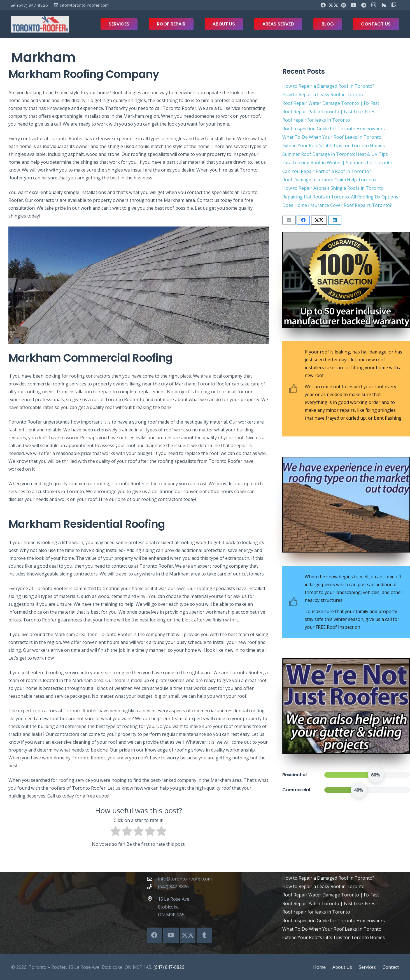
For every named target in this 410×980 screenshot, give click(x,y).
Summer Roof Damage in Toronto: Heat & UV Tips (335, 154)
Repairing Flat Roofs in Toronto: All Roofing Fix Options (340, 197)
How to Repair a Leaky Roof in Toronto (323, 94)
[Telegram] (364, 5)
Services (367, 967)
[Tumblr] (204, 935)
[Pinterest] (343, 5)
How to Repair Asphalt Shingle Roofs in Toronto (333, 188)
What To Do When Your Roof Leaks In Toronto (332, 137)
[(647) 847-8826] (152, 887)
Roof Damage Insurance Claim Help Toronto (329, 180)
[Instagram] (374, 5)
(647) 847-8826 (173, 887)
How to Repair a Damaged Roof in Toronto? (328, 86)
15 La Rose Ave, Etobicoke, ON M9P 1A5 (174, 907)
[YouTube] (353, 5)
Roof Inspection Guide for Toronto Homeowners (334, 129)
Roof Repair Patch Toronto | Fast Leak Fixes (329, 112)
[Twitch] (394, 5)
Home (319, 967)
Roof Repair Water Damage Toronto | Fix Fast (331, 103)
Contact (391, 967)
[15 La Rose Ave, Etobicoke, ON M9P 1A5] (152, 899)
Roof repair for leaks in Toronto (316, 120)
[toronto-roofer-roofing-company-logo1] (40, 24)
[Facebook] (323, 5)
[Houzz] (384, 5)
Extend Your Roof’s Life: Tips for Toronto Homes (334, 145)
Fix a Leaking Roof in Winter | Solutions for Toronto (337, 163)
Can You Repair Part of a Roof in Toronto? (327, 171)
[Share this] (303, 220)
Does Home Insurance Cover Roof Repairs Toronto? (337, 205)
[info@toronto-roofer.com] (152, 879)
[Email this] (289, 220)
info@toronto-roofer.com (185, 879)
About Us (342, 967)
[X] (333, 5)
